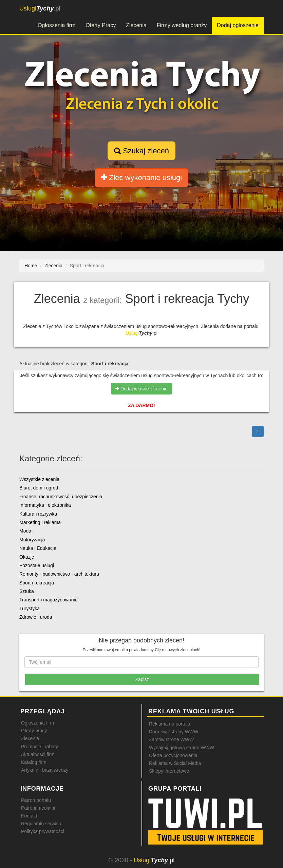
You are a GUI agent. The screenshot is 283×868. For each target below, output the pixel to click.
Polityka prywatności (43, 831)
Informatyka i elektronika (45, 505)
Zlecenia (136, 25)
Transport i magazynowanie (48, 600)
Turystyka (30, 609)
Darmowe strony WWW (174, 732)
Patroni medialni (38, 808)
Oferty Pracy (101, 25)
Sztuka (27, 591)
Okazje (27, 557)
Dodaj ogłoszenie (238, 25)
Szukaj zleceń (141, 151)
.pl (40, 8)
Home (31, 266)
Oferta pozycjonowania (173, 755)
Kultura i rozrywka (38, 514)
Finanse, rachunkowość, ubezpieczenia (61, 497)
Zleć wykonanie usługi (141, 178)
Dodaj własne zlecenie (141, 389)
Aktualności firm (38, 754)
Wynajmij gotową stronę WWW (182, 748)
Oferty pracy (34, 731)
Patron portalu (36, 800)
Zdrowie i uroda (36, 617)
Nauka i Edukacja (38, 548)
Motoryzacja (32, 540)
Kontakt (29, 816)
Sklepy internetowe (169, 771)
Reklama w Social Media (175, 763)
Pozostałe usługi (37, 565)
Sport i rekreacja (37, 583)
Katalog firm (34, 762)
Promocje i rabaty (40, 747)
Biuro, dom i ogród (39, 488)
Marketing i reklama (40, 522)
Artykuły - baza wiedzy (45, 770)
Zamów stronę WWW (171, 739)
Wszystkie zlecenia (39, 479)
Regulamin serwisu (41, 824)
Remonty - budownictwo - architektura (59, 574)
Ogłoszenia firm (56, 25)
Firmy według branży (182, 25)
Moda (25, 531)
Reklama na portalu (169, 724)
